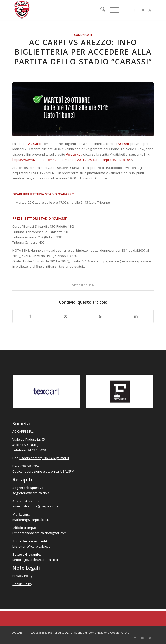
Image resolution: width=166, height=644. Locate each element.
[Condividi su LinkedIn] (136, 316)
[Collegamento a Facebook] (135, 10)
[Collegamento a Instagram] (142, 10)
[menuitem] (100, 10)
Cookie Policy (22, 584)
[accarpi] (69, 10)
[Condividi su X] (66, 316)
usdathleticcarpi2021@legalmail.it (44, 458)
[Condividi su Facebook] (30, 316)
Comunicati (83, 35)
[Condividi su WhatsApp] (101, 316)
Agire (69, 632)
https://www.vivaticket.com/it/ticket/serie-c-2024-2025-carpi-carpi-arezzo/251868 (72, 160)
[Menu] (112, 10)
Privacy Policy (23, 576)
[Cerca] (100, 10)
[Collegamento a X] (150, 10)
